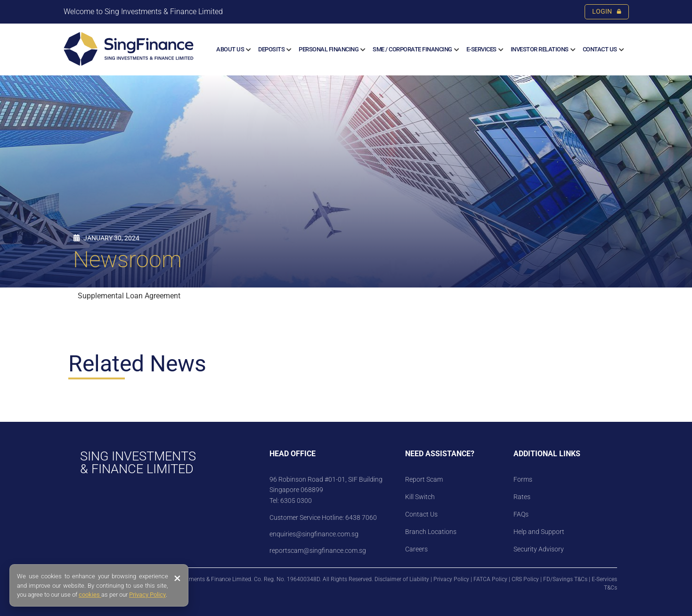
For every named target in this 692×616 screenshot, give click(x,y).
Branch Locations (431, 532)
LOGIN (607, 12)
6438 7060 (360, 517)
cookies (90, 595)
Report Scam (424, 479)
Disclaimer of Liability (402, 579)
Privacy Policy (451, 579)
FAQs (521, 514)
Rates (522, 497)
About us (230, 49)
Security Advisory (539, 549)
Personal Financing (329, 49)
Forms (523, 479)
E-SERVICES (481, 49)
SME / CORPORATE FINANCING (412, 49)
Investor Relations (540, 49)
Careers (416, 549)
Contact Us (600, 49)
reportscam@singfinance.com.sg (318, 550)
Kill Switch (420, 497)
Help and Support (539, 532)
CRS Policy (525, 579)
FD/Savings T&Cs (565, 579)
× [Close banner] (177, 578)
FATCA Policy (490, 579)
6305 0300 (296, 501)
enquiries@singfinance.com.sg (314, 534)
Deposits (271, 49)
